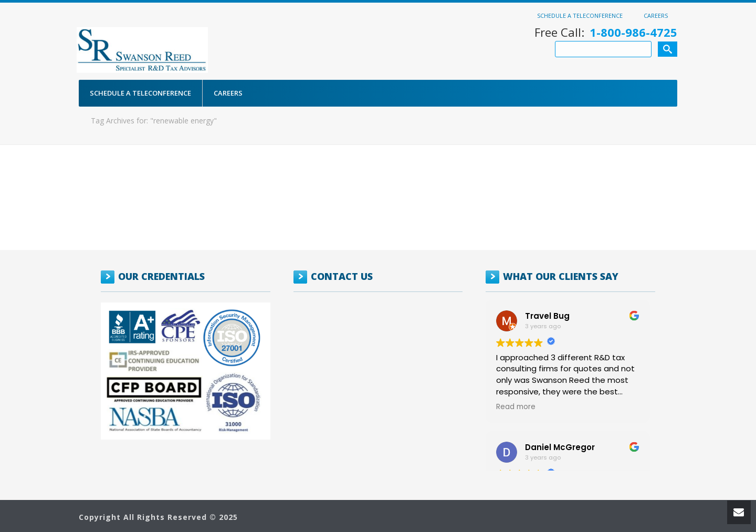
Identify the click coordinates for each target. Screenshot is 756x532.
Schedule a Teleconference (580, 15)
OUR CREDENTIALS (161, 276)
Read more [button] (516, 407)
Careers (656, 15)
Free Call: (606, 32)
